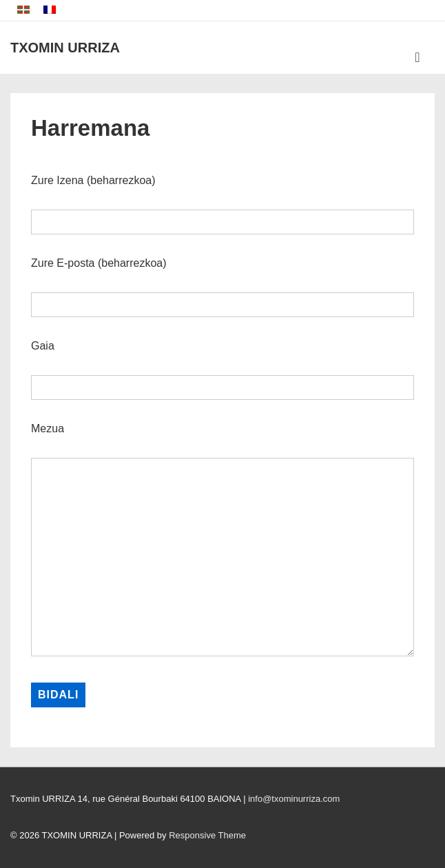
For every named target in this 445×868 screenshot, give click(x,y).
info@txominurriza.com (294, 799)
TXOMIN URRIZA (65, 48)
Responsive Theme (207, 835)
